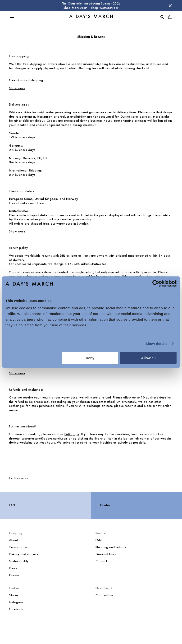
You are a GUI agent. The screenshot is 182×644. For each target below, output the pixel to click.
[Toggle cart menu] (170, 17)
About (13, 540)
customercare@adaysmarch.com (45, 438)
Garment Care (106, 554)
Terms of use (18, 547)
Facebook (16, 609)
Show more (17, 88)
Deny (90, 358)
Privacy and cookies (23, 554)
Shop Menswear (75, 8)
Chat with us (105, 595)
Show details (157, 344)
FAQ (12, 505)
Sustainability (19, 561)
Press (13, 568)
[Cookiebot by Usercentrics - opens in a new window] (156, 283)
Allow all (148, 358)
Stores (14, 595)
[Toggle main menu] (12, 17)
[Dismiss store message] (170, 6)
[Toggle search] (162, 17)
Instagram (16, 602)
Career (14, 575)
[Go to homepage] (91, 17)
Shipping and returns (111, 547)
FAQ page (72, 434)
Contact (106, 505)
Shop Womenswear (105, 8)
